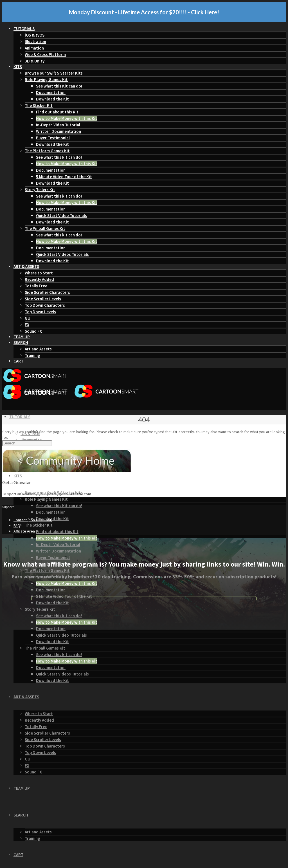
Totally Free (36, 286)
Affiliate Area (24, 531)
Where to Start (39, 273)
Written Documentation (58, 131)
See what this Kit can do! (59, 86)
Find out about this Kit (57, 112)
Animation (34, 48)
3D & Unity (35, 61)
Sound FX (33, 331)
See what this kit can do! (59, 157)
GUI (28, 318)
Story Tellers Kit (40, 190)
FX (27, 325)
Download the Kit (52, 99)
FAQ (17, 525)
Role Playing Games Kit (46, 80)
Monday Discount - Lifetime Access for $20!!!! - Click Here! (144, 12)
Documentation (51, 92)
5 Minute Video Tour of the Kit (64, 177)
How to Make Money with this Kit (67, 118)
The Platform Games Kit (47, 151)
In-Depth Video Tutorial (58, 125)
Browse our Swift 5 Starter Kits (54, 73)
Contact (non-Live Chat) (33, 520)
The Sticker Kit (39, 105)
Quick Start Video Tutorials (61, 215)
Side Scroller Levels (43, 299)
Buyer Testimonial (53, 138)
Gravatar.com (80, 494)
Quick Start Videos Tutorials (62, 254)
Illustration (35, 42)
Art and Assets (38, 349)
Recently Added (39, 279)
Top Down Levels (40, 312)
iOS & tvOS (35, 35)
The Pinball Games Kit (45, 228)
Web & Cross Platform (45, 54)
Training (32, 355)
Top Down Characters (45, 305)
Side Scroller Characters (47, 292)
